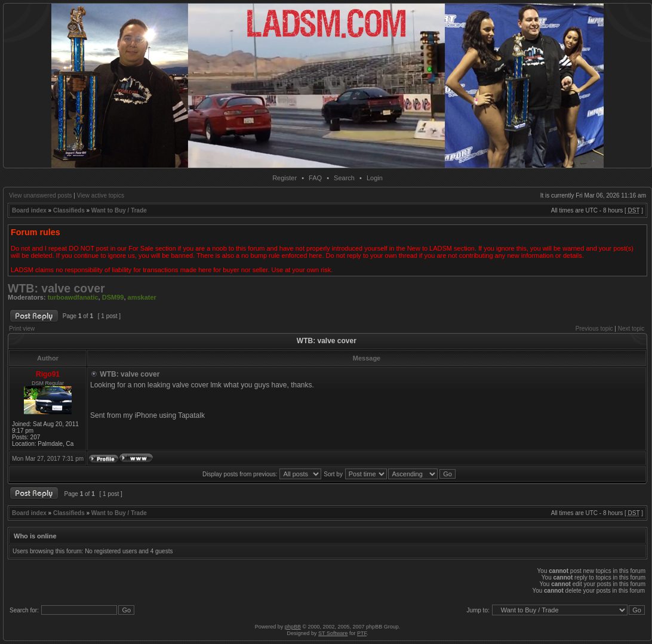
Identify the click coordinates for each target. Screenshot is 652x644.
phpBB (293, 627)
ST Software (333, 633)
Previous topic (594, 329)
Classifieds (69, 210)
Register (285, 178)
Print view (22, 329)
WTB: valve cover (56, 288)
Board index (29, 210)
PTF (362, 633)
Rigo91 (48, 374)
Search (344, 178)
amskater (142, 297)
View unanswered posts (40, 195)
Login (375, 178)
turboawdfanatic (73, 297)
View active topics (101, 195)
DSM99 (113, 297)
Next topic (631, 329)
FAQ (315, 178)
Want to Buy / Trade (119, 210)
